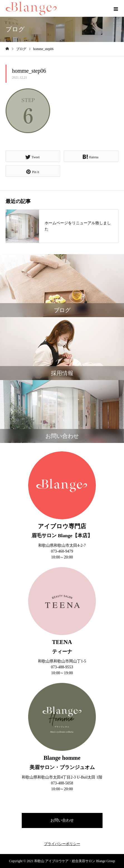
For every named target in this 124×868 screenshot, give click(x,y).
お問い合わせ (62, 820)
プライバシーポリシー (62, 844)
